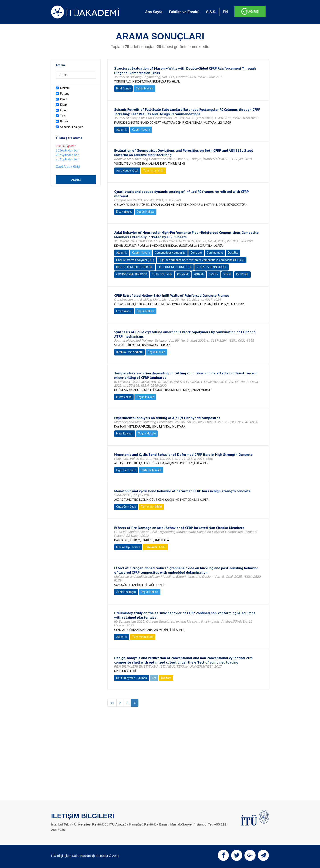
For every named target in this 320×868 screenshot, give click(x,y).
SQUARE (199, 274)
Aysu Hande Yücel (127, 171)
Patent (64, 93)
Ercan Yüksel (124, 212)
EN (225, 12)
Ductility (233, 253)
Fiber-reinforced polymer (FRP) (135, 260)
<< (112, 703)
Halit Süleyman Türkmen (132, 678)
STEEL (227, 274)
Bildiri (64, 121)
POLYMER (183, 274)
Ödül (63, 110)
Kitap (64, 105)
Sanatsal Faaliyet (71, 127)
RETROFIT (242, 274)
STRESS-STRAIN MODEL (212, 267)
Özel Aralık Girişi (68, 166)
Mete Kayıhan (125, 433)
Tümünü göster (66, 146)
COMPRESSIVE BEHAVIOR (132, 274)
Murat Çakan (124, 397)
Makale (65, 88)
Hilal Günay (123, 88)
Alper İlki (122, 130)
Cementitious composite (170, 253)
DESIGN (214, 274)
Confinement (215, 253)
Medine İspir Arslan (128, 547)
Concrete (196, 253)
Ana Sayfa (154, 12)
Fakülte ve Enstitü (184, 12)
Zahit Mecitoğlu (126, 592)
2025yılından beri (68, 155)
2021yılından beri (68, 159)
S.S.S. (211, 12)
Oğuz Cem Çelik (126, 470)
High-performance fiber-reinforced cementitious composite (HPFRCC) (202, 260)
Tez (63, 116)
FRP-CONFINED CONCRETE (175, 267)
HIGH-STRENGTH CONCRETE (135, 267)
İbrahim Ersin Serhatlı (129, 352)
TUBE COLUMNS (162, 274)
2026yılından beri (68, 150)
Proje (64, 99)
